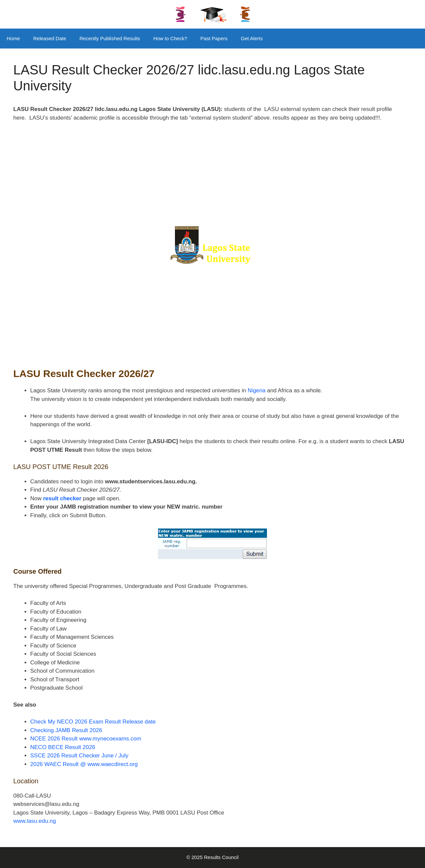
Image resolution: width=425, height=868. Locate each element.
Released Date (50, 38)
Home (13, 38)
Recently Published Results (110, 38)
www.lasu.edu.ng (35, 821)
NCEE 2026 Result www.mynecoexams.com (86, 739)
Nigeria (256, 390)
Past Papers (214, 38)
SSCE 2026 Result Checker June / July (79, 756)
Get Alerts (252, 38)
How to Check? (170, 38)
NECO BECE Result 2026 (63, 747)
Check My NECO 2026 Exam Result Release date (93, 722)
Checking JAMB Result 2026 (66, 730)
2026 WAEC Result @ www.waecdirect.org (84, 764)
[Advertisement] (212, 177)
